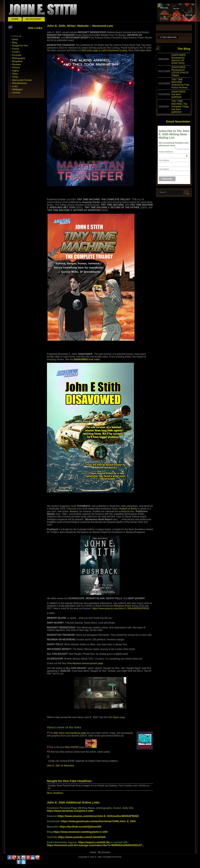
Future (16, 49)
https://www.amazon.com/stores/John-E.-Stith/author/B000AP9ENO (98, 816)
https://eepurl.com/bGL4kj (94, 842)
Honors (16, 67)
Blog (15, 43)
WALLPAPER (72, 747)
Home (15, 19)
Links (15, 86)
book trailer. (87, 359)
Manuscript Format (22, 80)
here (149, 50)
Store (15, 74)
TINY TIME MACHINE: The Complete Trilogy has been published (180, 107)
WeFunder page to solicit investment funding (104, 50)
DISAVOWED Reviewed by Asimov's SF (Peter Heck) (178, 59)
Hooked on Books (128, 509)
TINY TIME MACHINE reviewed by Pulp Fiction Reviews (180, 84)
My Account (34, 19)
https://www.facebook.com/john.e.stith (70, 811)
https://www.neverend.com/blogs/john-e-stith (81, 832)
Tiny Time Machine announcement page (82, 663)
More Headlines (55, 793)
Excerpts (17, 55)
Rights (16, 71)
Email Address (173, 152)
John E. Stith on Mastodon (61, 766)
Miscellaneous (20, 83)
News (15, 39)
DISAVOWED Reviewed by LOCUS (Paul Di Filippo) (180, 71)
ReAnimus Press (122, 606)
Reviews (17, 64)
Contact (16, 93)
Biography (18, 61)
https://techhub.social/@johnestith (81, 827)
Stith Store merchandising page (70, 733)
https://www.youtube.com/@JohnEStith (82, 837)
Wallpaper (17, 89)
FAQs (15, 77)
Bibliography (19, 58)
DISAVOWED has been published (178, 94)
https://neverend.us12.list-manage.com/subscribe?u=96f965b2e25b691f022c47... (95, 845)
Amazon (74, 511)
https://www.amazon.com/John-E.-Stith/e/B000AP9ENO (121, 608)
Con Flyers (114, 717)
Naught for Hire (20, 46)
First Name (164, 160)
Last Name (164, 169)
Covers (16, 52)
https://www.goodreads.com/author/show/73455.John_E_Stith (99, 821)
